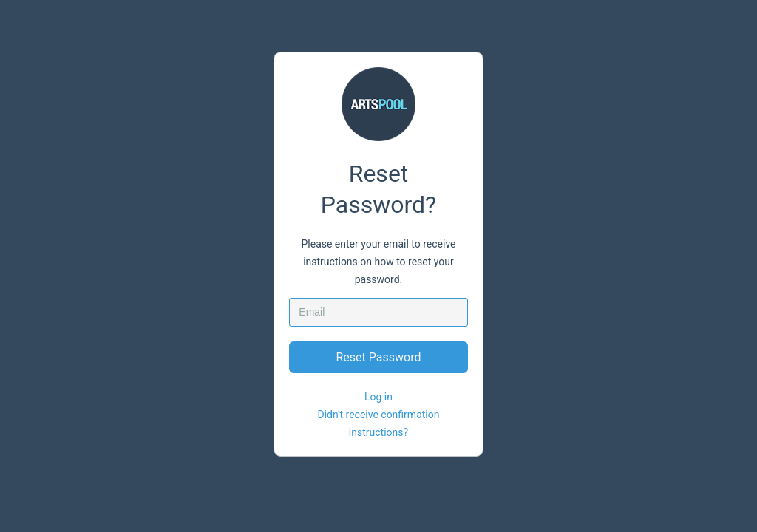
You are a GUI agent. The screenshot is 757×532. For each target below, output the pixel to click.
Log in (378, 397)
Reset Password (379, 357)
